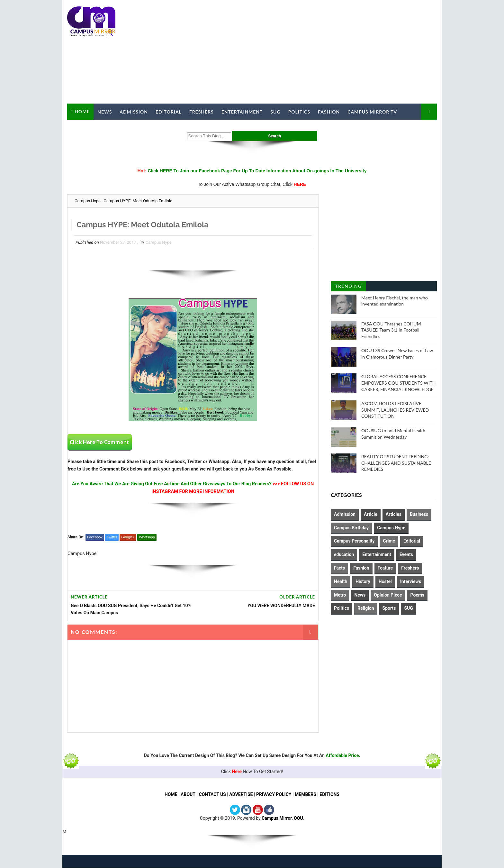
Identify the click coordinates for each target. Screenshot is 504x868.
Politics (299, 112)
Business (419, 514)
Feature (385, 568)
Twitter (112, 537)
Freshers (202, 112)
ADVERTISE (241, 795)
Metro (340, 595)
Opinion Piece (388, 595)
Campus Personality (354, 541)
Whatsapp (147, 537)
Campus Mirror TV (372, 112)
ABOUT (188, 795)
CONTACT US (212, 795)
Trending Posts (348, 287)
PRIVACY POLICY (274, 795)
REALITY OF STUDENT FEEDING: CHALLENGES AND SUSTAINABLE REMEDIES (396, 463)
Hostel (385, 581)
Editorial (169, 112)
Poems (417, 595)
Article (371, 514)
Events (406, 554)
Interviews (411, 581)
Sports (389, 608)
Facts (339, 568)
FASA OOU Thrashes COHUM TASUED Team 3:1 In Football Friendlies (391, 330)
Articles (394, 514)
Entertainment (242, 112)
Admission (134, 112)
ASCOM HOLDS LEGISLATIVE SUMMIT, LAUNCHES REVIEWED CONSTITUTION (395, 410)
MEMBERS (306, 795)
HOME (171, 795)
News (105, 112)
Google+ (128, 537)
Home (82, 111)
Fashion (329, 112)
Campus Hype (88, 201)
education (344, 554)
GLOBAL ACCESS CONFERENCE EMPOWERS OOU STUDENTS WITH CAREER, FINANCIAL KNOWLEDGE (399, 383)
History (363, 581)
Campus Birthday (351, 528)
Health (341, 581)
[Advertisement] (319, 52)
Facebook (95, 537)
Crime (389, 541)
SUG (275, 112)
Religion (366, 608)
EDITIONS (330, 795)
